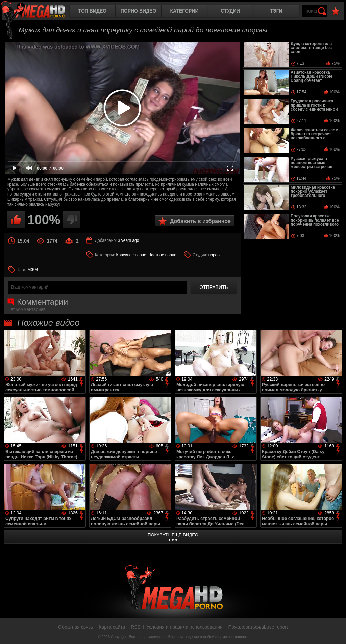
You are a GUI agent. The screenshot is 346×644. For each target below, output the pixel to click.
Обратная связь (76, 627)
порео (214, 255)
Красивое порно (131, 255)
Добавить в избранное (200, 221)
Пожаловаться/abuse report (258, 627)
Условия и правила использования (184, 627)
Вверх (336, 631)
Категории (184, 11)
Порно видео (139, 11)
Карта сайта (112, 627)
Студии (230, 11)
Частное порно (162, 255)
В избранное (336, 11)
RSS (136, 627)
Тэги (276, 11)
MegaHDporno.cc (39, 12)
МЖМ (33, 270)
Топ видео (92, 11)
